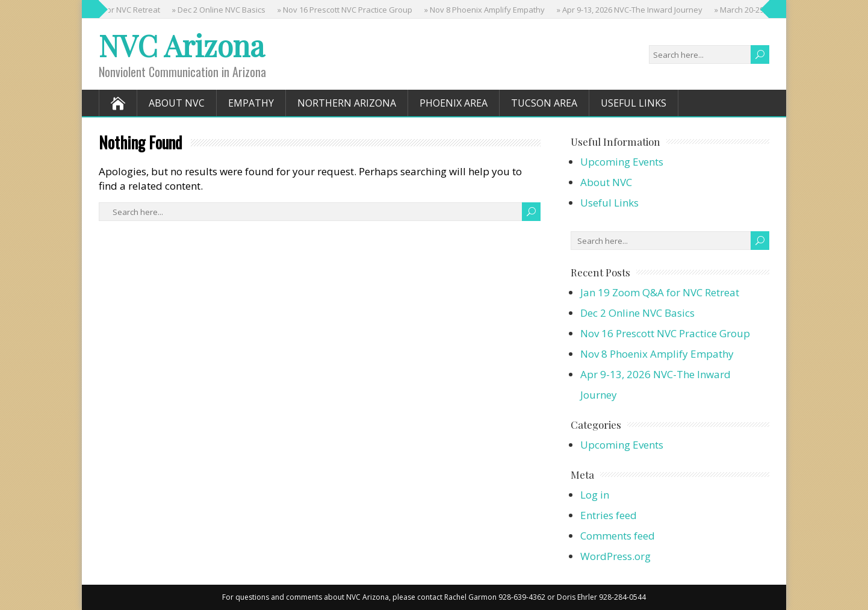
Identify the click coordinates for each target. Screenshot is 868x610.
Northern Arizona (347, 103)
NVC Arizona (181, 45)
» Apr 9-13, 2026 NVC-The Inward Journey (631, 10)
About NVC (177, 103)
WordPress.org (615, 556)
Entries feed (609, 515)
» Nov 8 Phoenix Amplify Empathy (486, 10)
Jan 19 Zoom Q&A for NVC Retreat (660, 292)
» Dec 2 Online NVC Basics (221, 10)
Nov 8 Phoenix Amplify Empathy (657, 354)
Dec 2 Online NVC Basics (637, 313)
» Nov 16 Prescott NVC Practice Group (347, 10)
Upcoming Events (622, 162)
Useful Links (634, 103)
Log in (595, 495)
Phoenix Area (454, 103)
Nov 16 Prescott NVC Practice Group (665, 333)
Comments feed (618, 536)
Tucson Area (544, 103)
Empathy (251, 103)
